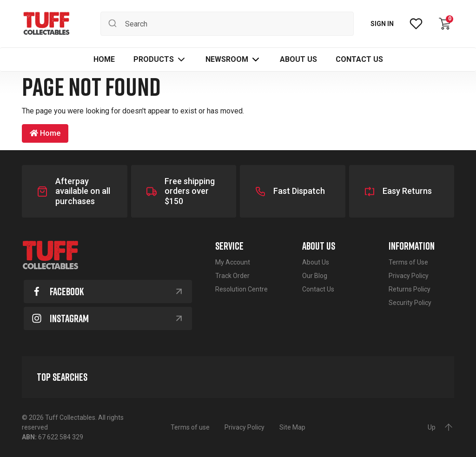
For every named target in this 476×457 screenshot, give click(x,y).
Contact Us (318, 289)
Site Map (292, 427)
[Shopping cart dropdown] (445, 24)
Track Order (232, 276)
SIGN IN (382, 24)
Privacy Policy (409, 276)
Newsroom (227, 59)
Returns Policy (410, 289)
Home (45, 133)
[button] (160, 60)
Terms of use (190, 427)
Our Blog (315, 276)
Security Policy (410, 303)
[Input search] (227, 24)
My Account (233, 262)
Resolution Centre (241, 289)
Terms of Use (408, 262)
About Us (316, 262)
